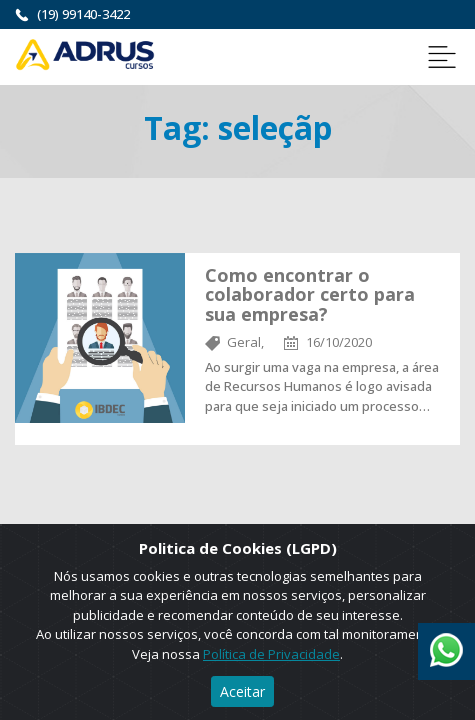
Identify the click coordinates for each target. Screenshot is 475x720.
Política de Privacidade (271, 654)
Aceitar (242, 691)
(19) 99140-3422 (83, 14)
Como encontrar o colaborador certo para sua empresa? (310, 295)
